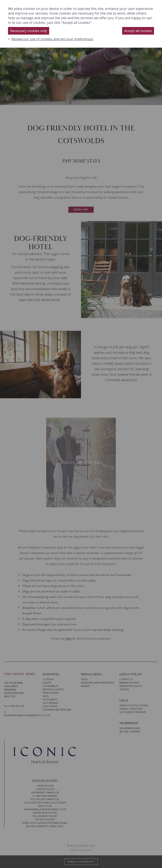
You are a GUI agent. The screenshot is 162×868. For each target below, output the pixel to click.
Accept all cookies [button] (138, 31)
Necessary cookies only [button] (29, 31)
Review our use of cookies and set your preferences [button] (52, 39)
